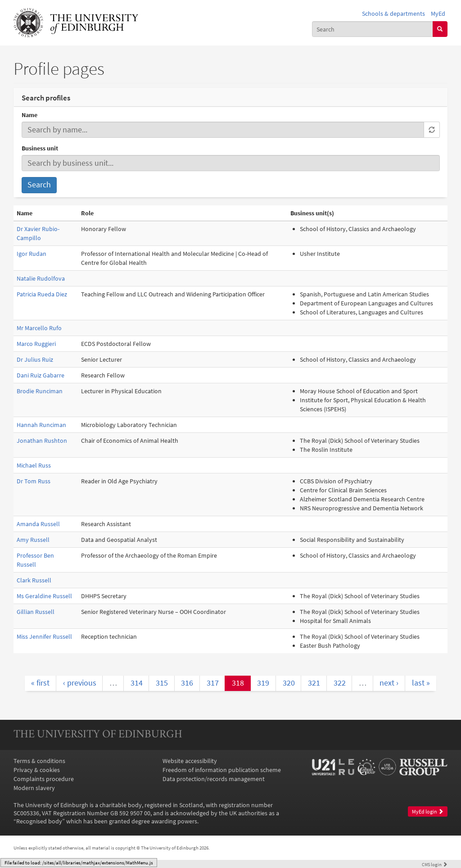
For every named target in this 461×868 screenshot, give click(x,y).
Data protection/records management (214, 779)
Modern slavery (34, 788)
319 (263, 683)
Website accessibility (190, 761)
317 (213, 683)
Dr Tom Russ (34, 481)
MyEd (438, 14)
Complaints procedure (44, 779)
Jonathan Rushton (42, 441)
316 (187, 683)
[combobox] (373, 29)
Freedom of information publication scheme (222, 770)
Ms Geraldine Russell (44, 596)
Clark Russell (34, 580)
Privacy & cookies (37, 770)
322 (340, 683)
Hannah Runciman (41, 425)
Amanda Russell (38, 524)
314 (137, 683)
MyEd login (428, 811)
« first (40, 683)
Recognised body (39, 821)
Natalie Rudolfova (41, 278)
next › (389, 683)
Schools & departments (393, 14)
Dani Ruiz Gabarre (41, 375)
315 (162, 683)
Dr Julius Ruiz (35, 359)
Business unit (40, 148)
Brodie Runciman (40, 391)
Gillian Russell (36, 612)
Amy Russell (33, 540)
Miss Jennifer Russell (44, 636)
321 (314, 683)
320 (289, 683)
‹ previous (80, 683)
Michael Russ (34, 465)
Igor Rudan (32, 254)
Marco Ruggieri (36, 344)
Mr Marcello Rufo (39, 328)
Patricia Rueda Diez (42, 294)
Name (29, 115)
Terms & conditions (39, 761)
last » (421, 683)
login (435, 864)
